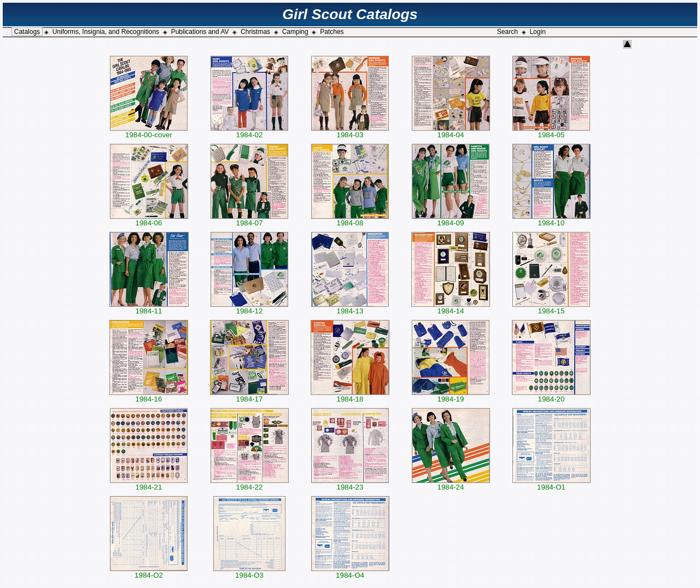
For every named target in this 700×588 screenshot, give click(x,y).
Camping (295, 32)
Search (507, 32)
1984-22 (250, 484)
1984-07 (249, 220)
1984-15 (551, 308)
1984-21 (149, 484)
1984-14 (451, 308)
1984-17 (249, 396)
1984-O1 (552, 484)
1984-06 (149, 220)
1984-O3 (249, 572)
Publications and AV (200, 32)
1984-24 (451, 484)
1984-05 (551, 132)
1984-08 (350, 220)
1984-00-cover (149, 132)
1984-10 (552, 220)
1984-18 (350, 396)
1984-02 (249, 132)
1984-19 (451, 396)
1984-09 (451, 220)
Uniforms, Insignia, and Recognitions (106, 32)
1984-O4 (350, 572)
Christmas (255, 32)
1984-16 (149, 396)
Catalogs (27, 32)
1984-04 (451, 132)
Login (537, 32)
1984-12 (249, 308)
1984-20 (551, 396)
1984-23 (350, 484)
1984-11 (149, 308)
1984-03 (350, 132)
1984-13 (350, 308)
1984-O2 (149, 572)
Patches (332, 32)
